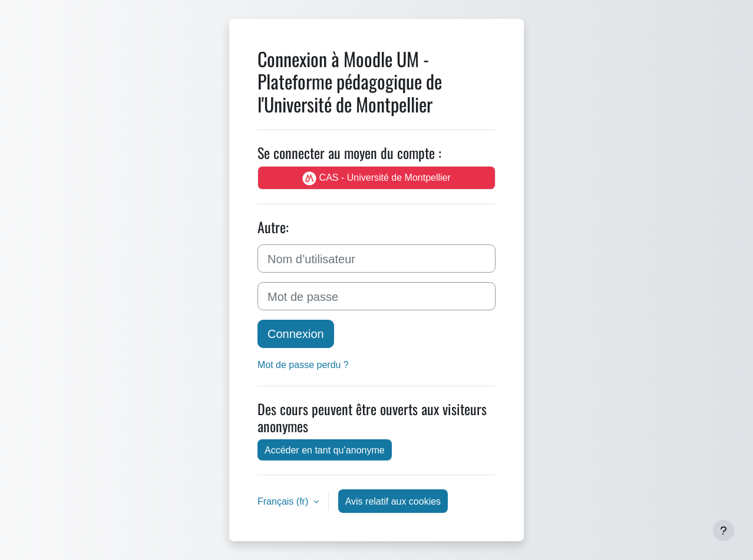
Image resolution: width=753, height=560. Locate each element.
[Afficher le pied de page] (724, 531)
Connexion (296, 334)
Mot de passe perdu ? (303, 365)
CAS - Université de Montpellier (376, 178)
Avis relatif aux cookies (393, 501)
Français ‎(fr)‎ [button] (284, 501)
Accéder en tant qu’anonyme (325, 450)
